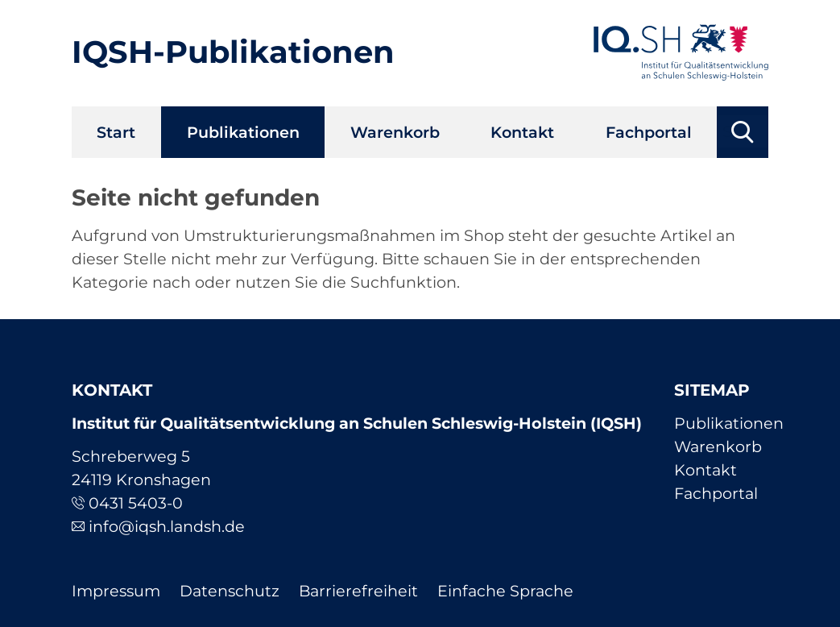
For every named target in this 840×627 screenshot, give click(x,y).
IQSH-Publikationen (233, 52)
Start (116, 132)
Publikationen (243, 132)
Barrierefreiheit (358, 591)
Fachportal (649, 132)
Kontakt (522, 132)
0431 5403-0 (136, 503)
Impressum (116, 591)
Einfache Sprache (505, 591)
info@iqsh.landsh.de (167, 526)
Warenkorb (395, 132)
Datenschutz (230, 591)
